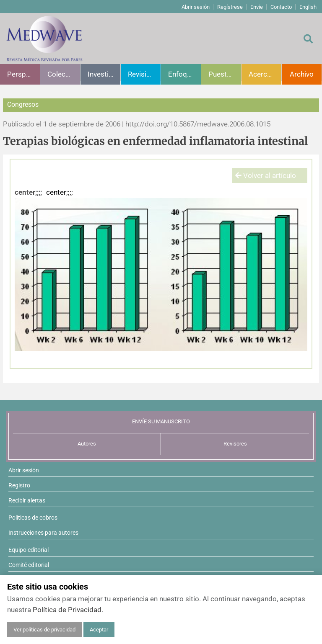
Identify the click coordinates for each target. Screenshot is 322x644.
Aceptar (99, 630)
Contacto (281, 7)
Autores (87, 444)
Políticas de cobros (33, 518)
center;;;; (28, 192)
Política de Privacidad (67, 610)
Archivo (302, 74)
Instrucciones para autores (43, 533)
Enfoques (183, 74)
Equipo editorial (29, 550)
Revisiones (144, 74)
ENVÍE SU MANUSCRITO (161, 421)
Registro (19, 485)
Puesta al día (225, 74)
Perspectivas (23, 74)
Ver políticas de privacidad (44, 630)
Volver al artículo (266, 175)
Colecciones (64, 74)
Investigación (104, 74)
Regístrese (230, 7)
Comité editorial (29, 565)
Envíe (257, 7)
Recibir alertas (27, 500)
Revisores (235, 444)
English (308, 7)
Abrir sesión (196, 7)
